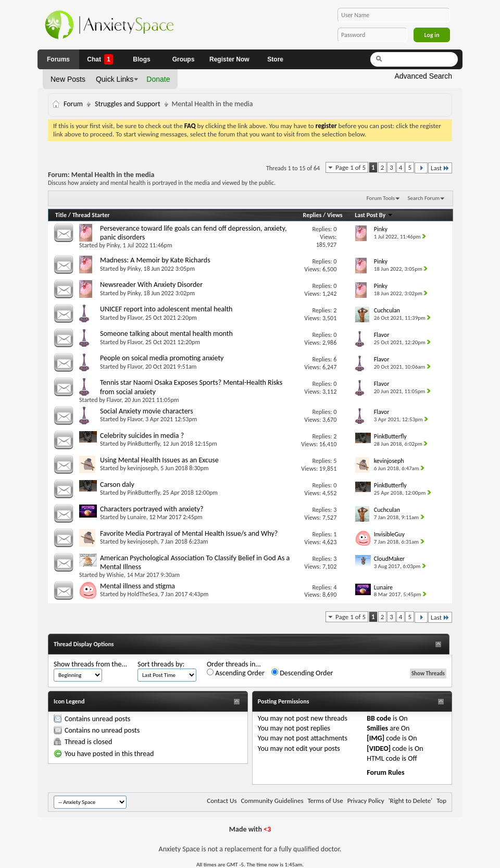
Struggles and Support (128, 104)
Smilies (377, 728)
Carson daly (117, 485)
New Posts (68, 79)
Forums (58, 59)
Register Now (229, 59)
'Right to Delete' (410, 801)
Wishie (115, 575)
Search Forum (424, 198)
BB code (379, 718)
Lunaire (137, 517)
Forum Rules (385, 772)
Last (440, 168)
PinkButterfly (144, 444)
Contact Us (222, 801)
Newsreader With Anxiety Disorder (151, 285)
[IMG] (376, 738)
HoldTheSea (143, 594)
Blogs (141, 59)
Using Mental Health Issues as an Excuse (159, 460)
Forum (73, 104)
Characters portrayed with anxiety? (152, 509)
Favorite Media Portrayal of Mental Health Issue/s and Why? (189, 533)
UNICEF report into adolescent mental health (166, 309)
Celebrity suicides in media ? (142, 436)
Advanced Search (423, 76)
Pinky (113, 245)
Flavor (135, 318)
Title (61, 215)
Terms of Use (325, 801)
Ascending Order (236, 673)
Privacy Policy (366, 801)
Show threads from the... (90, 664)
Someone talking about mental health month (166, 334)
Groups (184, 59)
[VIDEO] (379, 749)
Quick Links (115, 79)
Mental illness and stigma (137, 586)
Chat (100, 59)
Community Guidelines (272, 801)
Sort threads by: (161, 664)
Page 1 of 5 (351, 167)
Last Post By (374, 215)
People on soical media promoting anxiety (162, 358)
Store (275, 59)
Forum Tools (381, 198)
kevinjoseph (143, 468)
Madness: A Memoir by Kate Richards (155, 260)
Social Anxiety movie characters (147, 411)
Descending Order (302, 673)
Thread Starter (91, 215)
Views (335, 215)
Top (441, 801)
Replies (312, 215)
